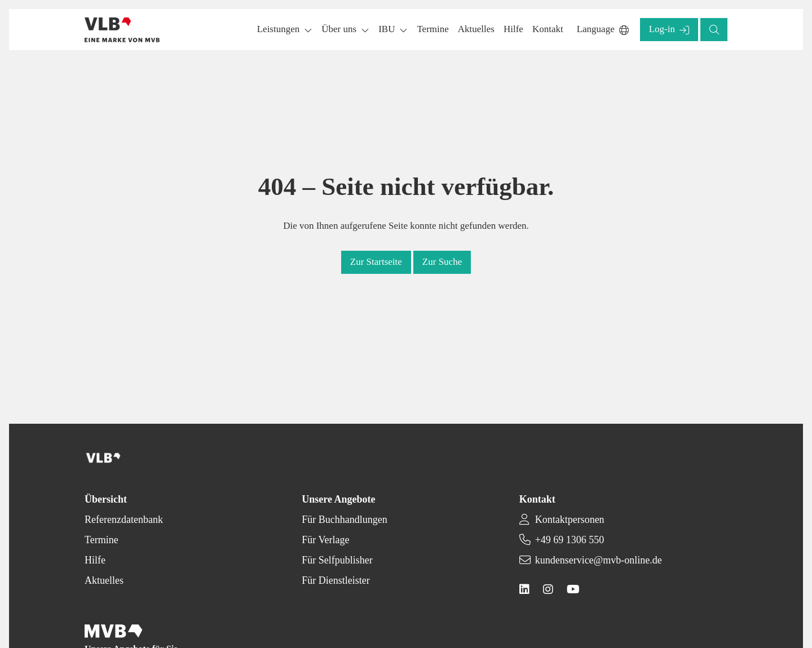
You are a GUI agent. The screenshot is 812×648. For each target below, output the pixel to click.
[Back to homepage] (122, 30)
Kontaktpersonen (570, 520)
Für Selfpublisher (337, 560)
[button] (433, 30)
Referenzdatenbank (124, 520)
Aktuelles (104, 580)
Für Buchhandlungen (344, 520)
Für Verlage (325, 540)
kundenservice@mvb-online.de (599, 560)
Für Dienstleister (336, 580)
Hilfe (95, 560)
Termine (101, 540)
